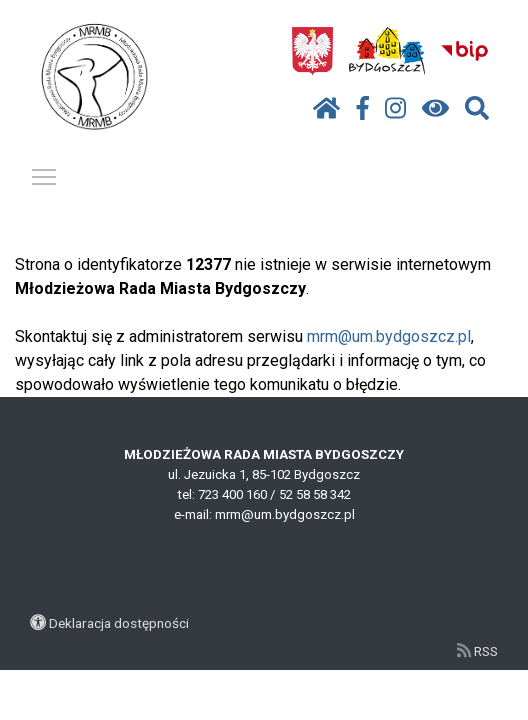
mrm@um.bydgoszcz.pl (389, 336)
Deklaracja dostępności (119, 623)
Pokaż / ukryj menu (45, 173)
